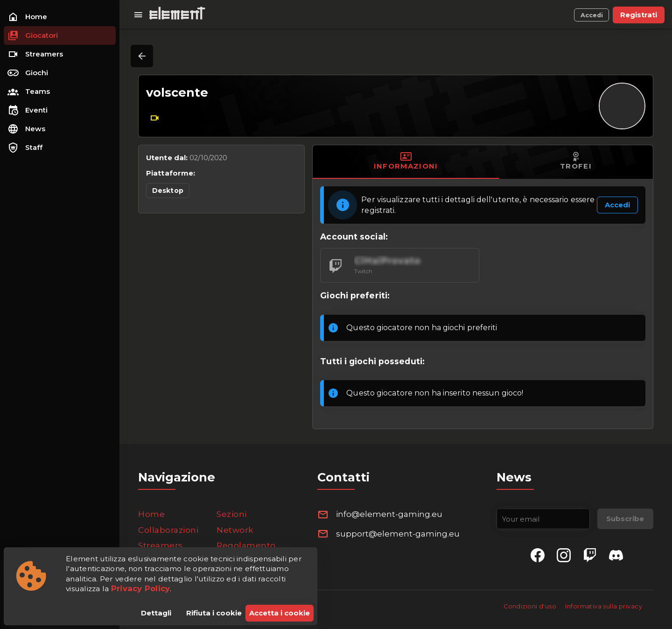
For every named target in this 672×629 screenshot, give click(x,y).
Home (151, 514)
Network (235, 530)
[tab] (406, 162)
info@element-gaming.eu (389, 514)
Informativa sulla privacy (604, 606)
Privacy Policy (141, 588)
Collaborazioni (168, 530)
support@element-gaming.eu (398, 534)
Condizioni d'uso (531, 606)
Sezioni (232, 514)
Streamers (161, 545)
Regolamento (246, 545)
